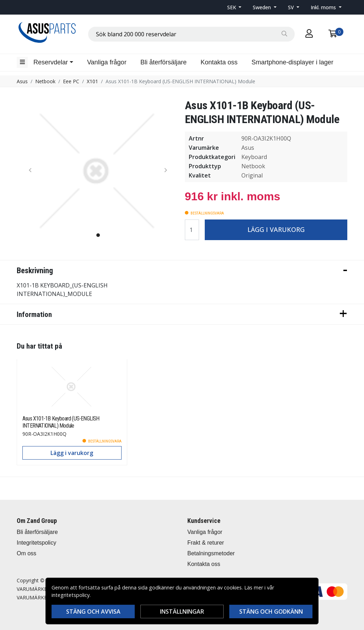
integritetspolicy (71, 595)
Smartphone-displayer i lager (293, 62)
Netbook (45, 81)
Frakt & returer (206, 543)
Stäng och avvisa (93, 612)
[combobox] (191, 34)
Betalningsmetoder (211, 553)
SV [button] (292, 7)
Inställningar (182, 612)
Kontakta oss (219, 62)
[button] (234, 7)
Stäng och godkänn (271, 612)
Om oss (26, 553)
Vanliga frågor (107, 62)
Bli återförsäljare (164, 62)
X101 (92, 81)
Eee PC (71, 81)
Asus (22, 81)
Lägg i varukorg (276, 229)
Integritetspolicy (36, 543)
